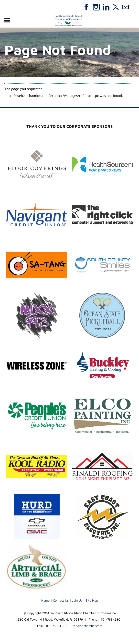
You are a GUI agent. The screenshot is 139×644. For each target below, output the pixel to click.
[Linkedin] (106, 7)
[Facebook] (86, 7)
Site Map (92, 600)
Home (45, 600)
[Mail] (126, 7)
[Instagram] (96, 7)
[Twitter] (116, 7)
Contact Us (61, 600)
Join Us (77, 600)
